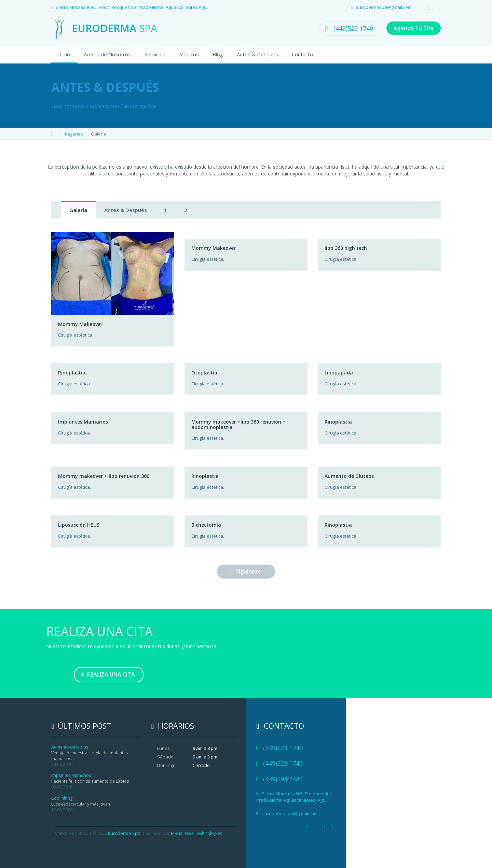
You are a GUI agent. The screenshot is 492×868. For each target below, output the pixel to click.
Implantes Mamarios (71, 775)
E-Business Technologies (197, 833)
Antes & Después (126, 210)
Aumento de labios (70, 747)
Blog (218, 54)
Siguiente (246, 571)
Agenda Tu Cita (412, 28)
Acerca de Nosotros (107, 54)
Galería (78, 210)
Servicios (155, 54)
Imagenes (73, 134)
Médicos (189, 54)
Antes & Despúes (257, 54)
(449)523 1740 (351, 28)
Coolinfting (62, 798)
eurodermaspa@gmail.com (384, 7)
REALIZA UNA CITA (108, 674)
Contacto (302, 54)
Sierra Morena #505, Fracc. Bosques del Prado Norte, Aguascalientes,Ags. (131, 7)
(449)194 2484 (283, 779)
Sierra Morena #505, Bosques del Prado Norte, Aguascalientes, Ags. (293, 797)
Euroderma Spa (124, 833)
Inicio (64, 54)
